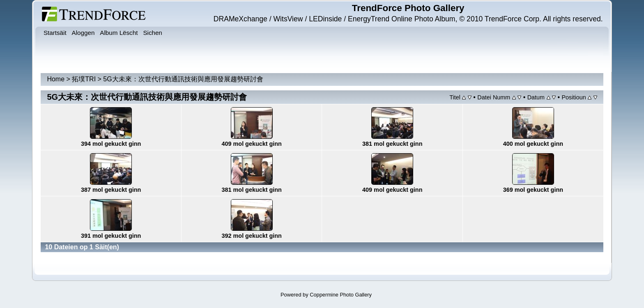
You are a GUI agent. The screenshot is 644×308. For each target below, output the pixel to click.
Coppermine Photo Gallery (341, 295)
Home (56, 79)
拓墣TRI (84, 79)
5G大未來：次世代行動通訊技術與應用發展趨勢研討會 (183, 79)
